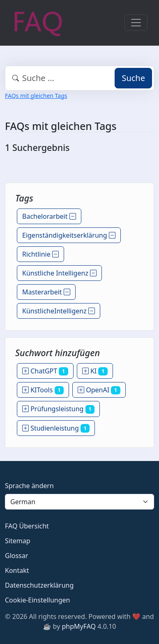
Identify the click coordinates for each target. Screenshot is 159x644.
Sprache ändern (29, 486)
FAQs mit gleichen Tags (36, 96)
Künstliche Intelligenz (59, 273)
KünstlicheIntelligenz (59, 311)
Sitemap (18, 541)
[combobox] (79, 78)
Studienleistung (56, 428)
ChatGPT (45, 371)
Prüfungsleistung (58, 409)
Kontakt (17, 570)
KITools (43, 390)
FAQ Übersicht (27, 526)
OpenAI (99, 390)
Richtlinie (40, 254)
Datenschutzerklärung (39, 585)
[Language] (79, 502)
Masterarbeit (46, 292)
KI (95, 371)
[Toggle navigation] (136, 23)
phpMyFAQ (79, 626)
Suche (133, 78)
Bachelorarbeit (49, 216)
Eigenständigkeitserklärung (69, 235)
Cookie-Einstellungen (37, 600)
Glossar (16, 556)
